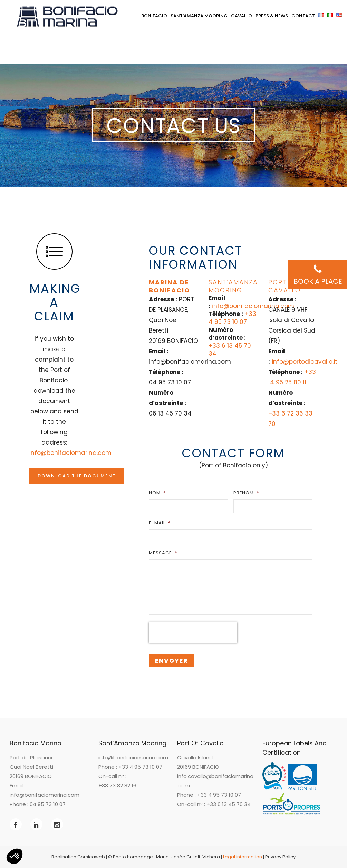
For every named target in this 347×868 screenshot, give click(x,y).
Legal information (243, 857)
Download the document (77, 476)
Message (163, 553)
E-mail (160, 523)
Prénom (246, 493)
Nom (157, 493)
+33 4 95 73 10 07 (232, 318)
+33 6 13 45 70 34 (230, 350)
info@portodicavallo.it (305, 362)
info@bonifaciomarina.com (70, 453)
